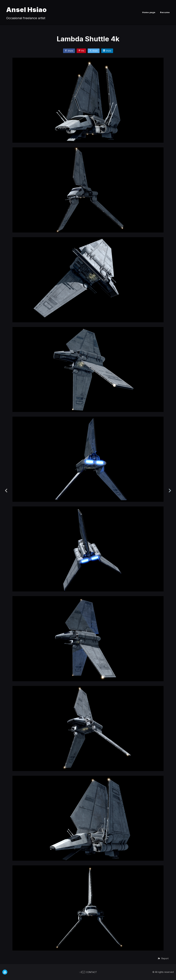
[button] (163, 958)
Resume (165, 12)
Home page (149, 12)
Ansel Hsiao (26, 10)
